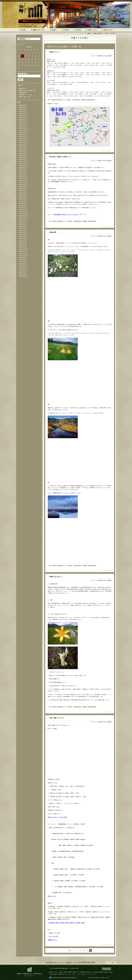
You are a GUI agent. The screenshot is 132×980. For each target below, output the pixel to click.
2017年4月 (22, 210)
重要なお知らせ (23, 97)
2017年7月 (22, 205)
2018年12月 (22, 180)
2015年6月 (22, 226)
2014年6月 (22, 245)
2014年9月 (22, 241)
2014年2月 (22, 251)
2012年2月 (22, 272)
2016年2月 (22, 222)
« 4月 (19, 68)
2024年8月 (22, 116)
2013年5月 (22, 260)
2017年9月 (22, 203)
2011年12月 (22, 276)
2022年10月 (22, 130)
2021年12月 (22, 141)
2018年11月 (22, 182)
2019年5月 (22, 172)
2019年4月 (22, 174)
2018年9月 (22, 187)
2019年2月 (22, 178)
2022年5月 (22, 132)
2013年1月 (22, 264)
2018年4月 (22, 195)
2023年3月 (22, 124)
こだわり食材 (94, 972)
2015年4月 (22, 230)
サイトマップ (93, 974)
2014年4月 (22, 249)
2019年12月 (22, 162)
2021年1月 (22, 149)
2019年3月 (22, 176)
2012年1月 (22, 274)
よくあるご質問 (53, 974)
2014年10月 (22, 239)
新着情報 (21, 93)
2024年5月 (22, 118)
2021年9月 (22, 145)
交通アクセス (76, 972)
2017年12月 (22, 199)
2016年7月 (22, 220)
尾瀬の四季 (53, 232)
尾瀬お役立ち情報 (85, 972)
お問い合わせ (61, 974)
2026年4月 (22, 105)
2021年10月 (22, 143)
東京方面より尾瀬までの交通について (61, 157)
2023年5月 (22, 120)
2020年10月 (22, 153)
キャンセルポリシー (83, 974)
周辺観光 (21, 88)
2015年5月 (22, 228)
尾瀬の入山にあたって (56, 577)
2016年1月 (22, 224)
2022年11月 (22, 128)
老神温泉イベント (24, 95)
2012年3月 (22, 270)
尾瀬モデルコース (55, 52)
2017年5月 (22, 207)
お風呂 (61, 972)
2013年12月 (22, 255)
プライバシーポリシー (71, 974)
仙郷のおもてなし (53, 972)
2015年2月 (22, 235)
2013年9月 (22, 257)
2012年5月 (22, 268)
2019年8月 (22, 168)
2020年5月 (22, 157)
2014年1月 (22, 253)
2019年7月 (22, 170)
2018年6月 (22, 191)
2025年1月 (22, 112)
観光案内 (101, 972)
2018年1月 (22, 197)
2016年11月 (22, 216)
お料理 (70, 972)
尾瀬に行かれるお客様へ (105, 56)
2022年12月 (22, 126)
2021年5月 (22, 147)
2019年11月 (22, 164)
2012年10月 (22, 266)
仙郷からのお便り (98, 33)
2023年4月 (22, 122)
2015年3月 (22, 232)
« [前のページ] (74, 950)
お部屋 (65, 972)
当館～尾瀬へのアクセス (57, 718)
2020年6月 (22, 155)
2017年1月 (22, 212)
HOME (89, 33)
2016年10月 (22, 218)
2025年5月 (22, 107)
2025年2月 (22, 109)
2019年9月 (22, 166)
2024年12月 (22, 114)
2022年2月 (22, 136)
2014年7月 (22, 243)
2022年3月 (22, 134)
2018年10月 (22, 185)
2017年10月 (22, 201)
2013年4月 (22, 262)
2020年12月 (22, 151)
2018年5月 (22, 193)
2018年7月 (22, 189)
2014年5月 (22, 247)
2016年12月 (22, 214)
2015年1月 (22, 237)
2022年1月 (22, 139)
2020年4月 (22, 159)
